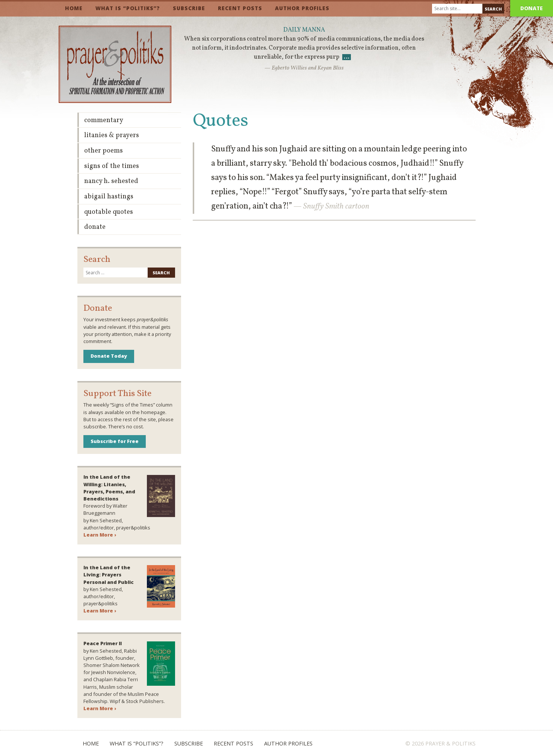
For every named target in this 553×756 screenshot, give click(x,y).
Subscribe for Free (115, 441)
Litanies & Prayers (112, 135)
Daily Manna (304, 30)
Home (74, 8)
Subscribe (189, 8)
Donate (532, 8)
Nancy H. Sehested (111, 181)
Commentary (104, 120)
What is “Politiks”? (128, 8)
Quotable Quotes (109, 212)
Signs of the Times (112, 166)
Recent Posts (240, 8)
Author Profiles (302, 8)
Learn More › (100, 535)
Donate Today (109, 356)
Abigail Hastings (109, 197)
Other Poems (103, 151)
